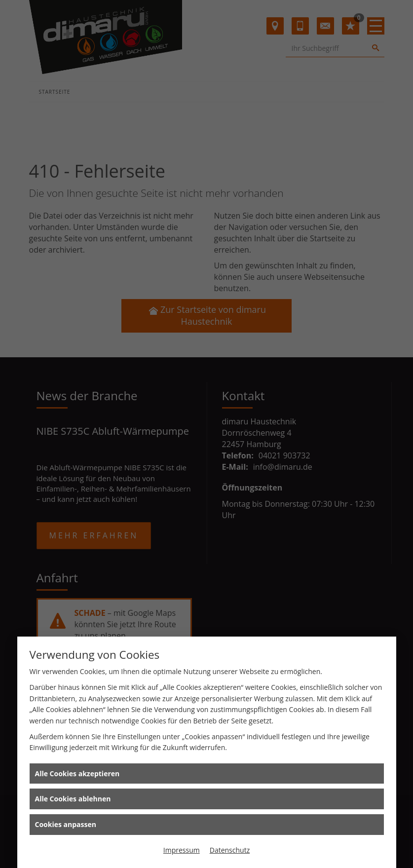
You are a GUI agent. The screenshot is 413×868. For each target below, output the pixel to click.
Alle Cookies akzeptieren (77, 774)
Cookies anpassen (66, 824)
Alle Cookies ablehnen (73, 799)
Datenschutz (230, 850)
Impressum (182, 850)
